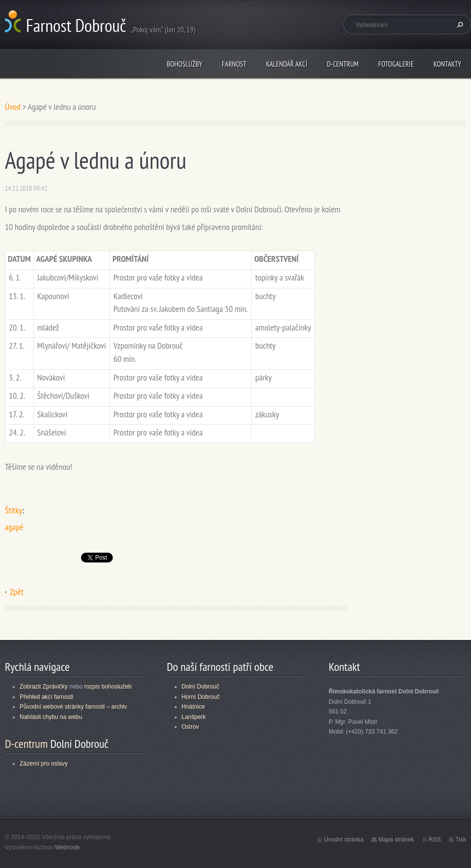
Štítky (13, 510)
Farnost (234, 64)
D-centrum (343, 64)
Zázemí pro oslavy (44, 764)
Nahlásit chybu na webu (51, 717)
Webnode (67, 847)
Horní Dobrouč (201, 697)
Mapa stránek (396, 840)
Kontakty (447, 64)
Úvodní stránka (344, 840)
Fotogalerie (396, 64)
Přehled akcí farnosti (46, 697)
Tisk (461, 840)
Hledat (459, 25)
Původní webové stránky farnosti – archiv (73, 707)
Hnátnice (193, 707)
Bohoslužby (184, 64)
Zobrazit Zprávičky (44, 687)
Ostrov (190, 727)
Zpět (17, 592)
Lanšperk (194, 717)
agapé (14, 527)
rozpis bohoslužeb (108, 687)
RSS (435, 840)
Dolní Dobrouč (200, 687)
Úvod (13, 107)
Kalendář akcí (287, 64)
